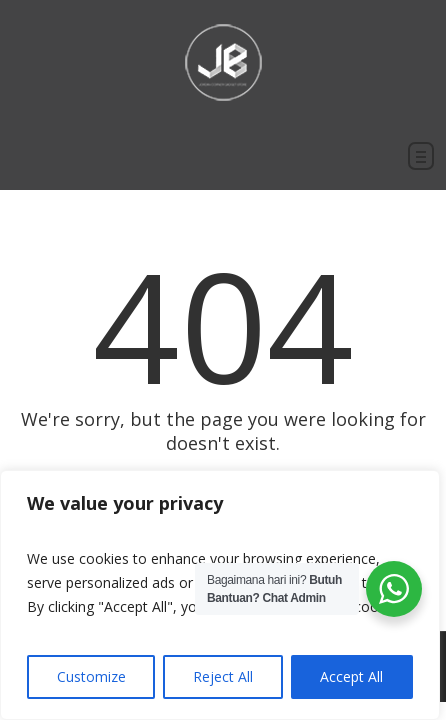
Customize (91, 676)
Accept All (351, 676)
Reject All (223, 676)
